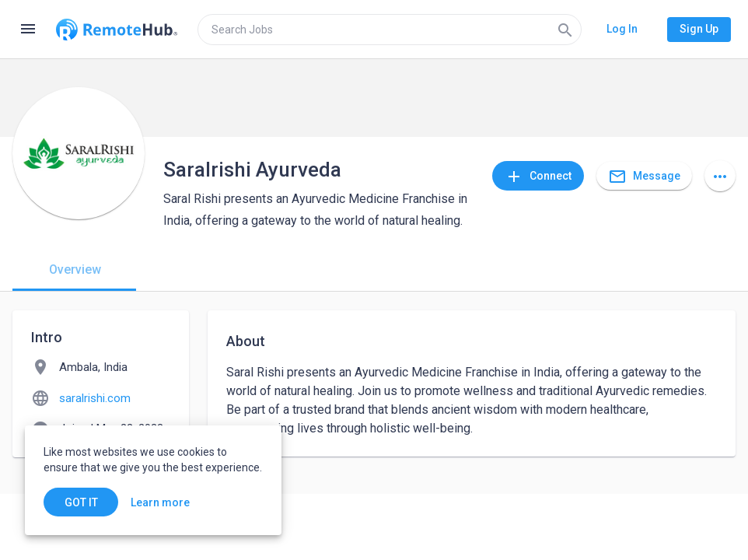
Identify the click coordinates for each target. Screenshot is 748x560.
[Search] (565, 30)
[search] (390, 30)
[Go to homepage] (117, 30)
